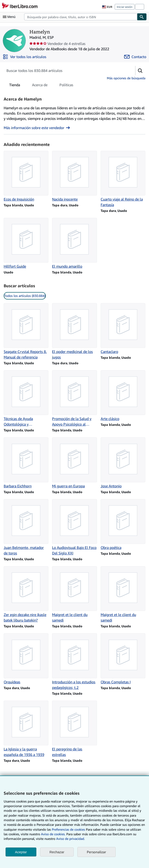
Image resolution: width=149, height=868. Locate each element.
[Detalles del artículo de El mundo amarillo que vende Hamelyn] (74, 243)
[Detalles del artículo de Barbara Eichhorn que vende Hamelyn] (26, 463)
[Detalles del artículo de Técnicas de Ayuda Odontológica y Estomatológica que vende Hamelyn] (26, 399)
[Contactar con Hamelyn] (135, 57)
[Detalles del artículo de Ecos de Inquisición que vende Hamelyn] (26, 176)
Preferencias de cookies (68, 829)
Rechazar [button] (57, 852)
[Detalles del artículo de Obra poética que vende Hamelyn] (123, 525)
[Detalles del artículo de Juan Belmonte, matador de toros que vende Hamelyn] (26, 527)
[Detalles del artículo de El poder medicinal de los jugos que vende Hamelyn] (74, 332)
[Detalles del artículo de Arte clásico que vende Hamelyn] (123, 396)
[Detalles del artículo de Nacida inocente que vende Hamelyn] (74, 176)
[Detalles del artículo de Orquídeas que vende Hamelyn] (26, 659)
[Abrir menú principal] (10, 17)
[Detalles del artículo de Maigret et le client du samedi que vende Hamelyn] (74, 595)
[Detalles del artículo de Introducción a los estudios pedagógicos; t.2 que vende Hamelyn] (74, 662)
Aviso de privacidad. (70, 839)
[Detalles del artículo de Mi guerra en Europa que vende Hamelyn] (74, 463)
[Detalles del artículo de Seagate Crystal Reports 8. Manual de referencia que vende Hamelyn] (26, 332)
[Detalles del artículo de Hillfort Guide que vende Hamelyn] (26, 243)
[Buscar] (142, 17)
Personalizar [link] (96, 852)
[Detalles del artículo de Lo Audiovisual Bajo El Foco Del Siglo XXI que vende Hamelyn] (74, 527)
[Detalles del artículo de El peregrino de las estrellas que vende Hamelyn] (74, 729)
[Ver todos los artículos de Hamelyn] (25, 57)
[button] (140, 71)
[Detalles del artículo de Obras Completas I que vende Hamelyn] (123, 659)
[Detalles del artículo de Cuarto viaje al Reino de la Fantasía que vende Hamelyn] (123, 179)
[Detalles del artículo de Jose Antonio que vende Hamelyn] (123, 463)
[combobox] (81, 17)
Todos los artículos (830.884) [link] (25, 296)
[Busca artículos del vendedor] (65, 71)
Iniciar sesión (125, 7)
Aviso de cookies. (53, 834)
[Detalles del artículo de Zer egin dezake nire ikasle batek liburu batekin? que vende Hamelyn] (26, 595)
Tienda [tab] (15, 86)
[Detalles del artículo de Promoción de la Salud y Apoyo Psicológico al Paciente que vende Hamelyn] (74, 399)
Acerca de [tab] (40, 86)
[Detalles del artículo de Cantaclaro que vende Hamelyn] (123, 329)
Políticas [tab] (66, 86)
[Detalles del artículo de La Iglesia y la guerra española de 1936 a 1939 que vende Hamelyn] (26, 729)
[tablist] (41, 85)
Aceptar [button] (21, 852)
